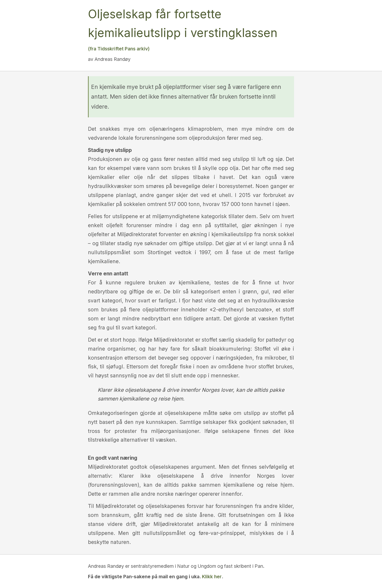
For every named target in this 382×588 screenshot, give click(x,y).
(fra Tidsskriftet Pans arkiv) (119, 49)
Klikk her (212, 577)
